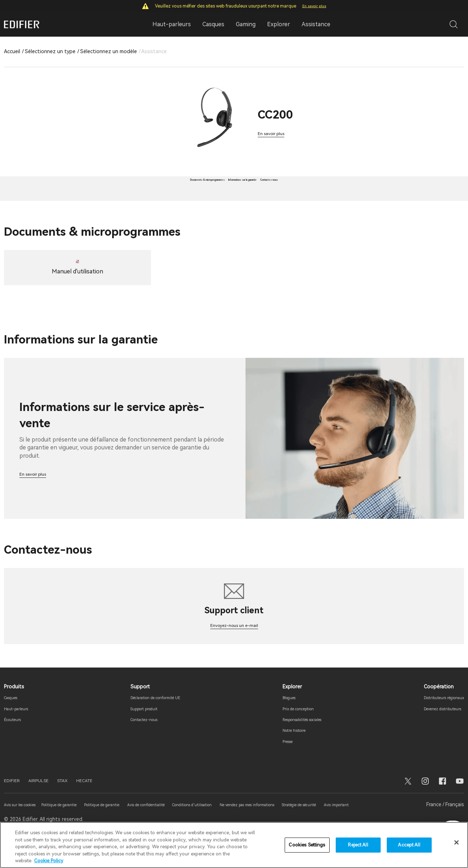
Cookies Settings (307, 845)
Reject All (358, 845)
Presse (277, 767)
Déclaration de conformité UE (153, 724)
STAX (78, 807)
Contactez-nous (138, 745)
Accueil (12, 51)
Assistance (316, 24)
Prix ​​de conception (292, 735)
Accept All (409, 845)
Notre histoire (286, 757)
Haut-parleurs (21, 735)
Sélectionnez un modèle (109, 51)
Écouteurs (16, 745)
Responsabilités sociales (298, 745)
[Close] (456, 842)
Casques (14, 724)
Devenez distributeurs (434, 735)
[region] (234, 845)
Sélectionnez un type (50, 51)
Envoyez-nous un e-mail (234, 651)
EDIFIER (15, 807)
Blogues (279, 724)
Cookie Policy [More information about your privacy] (49, 861)
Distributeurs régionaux (436, 724)
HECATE (106, 807)
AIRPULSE (48, 807)
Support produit (138, 735)
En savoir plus (314, 6)
